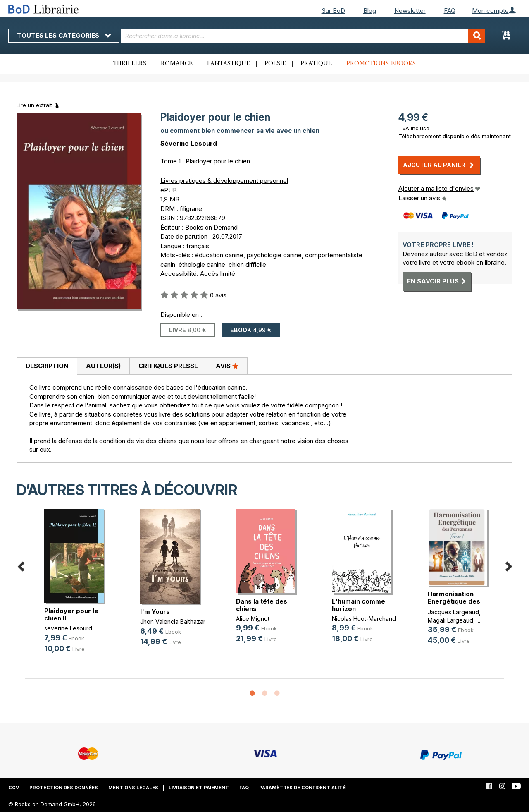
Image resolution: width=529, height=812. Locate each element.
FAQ (450, 11)
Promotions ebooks (381, 64)
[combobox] (303, 36)
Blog (370, 11)
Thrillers (130, 64)
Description (47, 366)
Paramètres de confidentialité (302, 788)
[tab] (47, 366)
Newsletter (410, 11)
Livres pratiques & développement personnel (224, 181)
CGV (14, 788)
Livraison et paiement (199, 788)
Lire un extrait (34, 105)
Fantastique (229, 64)
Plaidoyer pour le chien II (71, 614)
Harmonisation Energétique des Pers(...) (454, 601)
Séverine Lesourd (189, 143)
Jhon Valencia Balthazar (173, 622)
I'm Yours (155, 612)
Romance (177, 64)
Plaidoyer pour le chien (218, 161)
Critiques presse (168, 366)
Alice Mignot (253, 619)
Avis (227, 366)
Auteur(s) (103, 366)
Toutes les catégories (64, 35)
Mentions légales (133, 788)
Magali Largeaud (450, 620)
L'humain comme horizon (359, 605)
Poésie (275, 64)
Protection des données (64, 788)
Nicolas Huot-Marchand (364, 619)
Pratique (316, 64)
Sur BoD (333, 11)
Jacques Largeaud (453, 612)
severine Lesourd (68, 628)
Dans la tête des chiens (262, 605)
